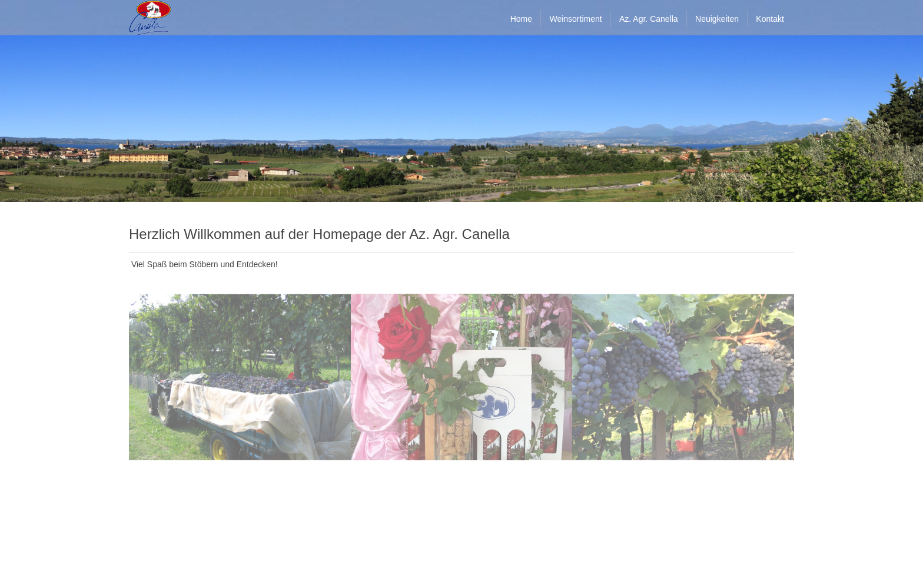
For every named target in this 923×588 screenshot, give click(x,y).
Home (521, 19)
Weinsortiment (575, 19)
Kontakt (770, 19)
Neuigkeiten (717, 19)
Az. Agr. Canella (649, 19)
